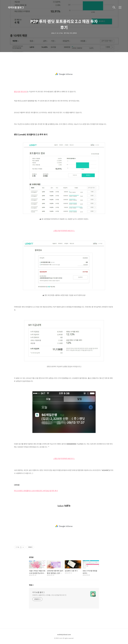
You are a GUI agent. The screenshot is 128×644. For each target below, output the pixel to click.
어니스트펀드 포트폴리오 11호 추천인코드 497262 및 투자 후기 (36, 491)
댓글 (31, 585)
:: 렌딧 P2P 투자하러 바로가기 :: (64, 231)
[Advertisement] (64, 74)
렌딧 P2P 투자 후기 (21, 92)
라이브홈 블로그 (16, 7)
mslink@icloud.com (64, 634)
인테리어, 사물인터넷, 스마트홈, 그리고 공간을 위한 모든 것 (49, 595)
